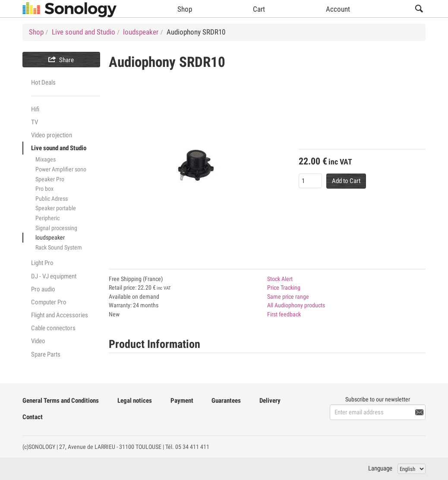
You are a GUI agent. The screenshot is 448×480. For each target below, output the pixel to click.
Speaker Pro (50, 179)
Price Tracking (284, 287)
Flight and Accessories (60, 315)
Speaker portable (56, 208)
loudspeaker (50, 237)
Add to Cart (346, 181)
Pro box (44, 189)
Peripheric (47, 218)
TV (35, 122)
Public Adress (52, 199)
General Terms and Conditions (61, 401)
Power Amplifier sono (61, 169)
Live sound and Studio (59, 148)
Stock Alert (280, 279)
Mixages (46, 159)
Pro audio (43, 289)
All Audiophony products (296, 305)
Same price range (288, 297)
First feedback (284, 314)
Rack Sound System (59, 247)
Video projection (52, 135)
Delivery (270, 401)
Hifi (35, 109)
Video (38, 341)
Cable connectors (53, 328)
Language (380, 468)
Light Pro (42, 263)
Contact (33, 417)
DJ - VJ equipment (54, 276)
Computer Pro (49, 302)
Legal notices (135, 401)
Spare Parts (46, 354)
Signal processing (56, 228)
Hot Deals (43, 82)
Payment (182, 401)
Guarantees (226, 401)
